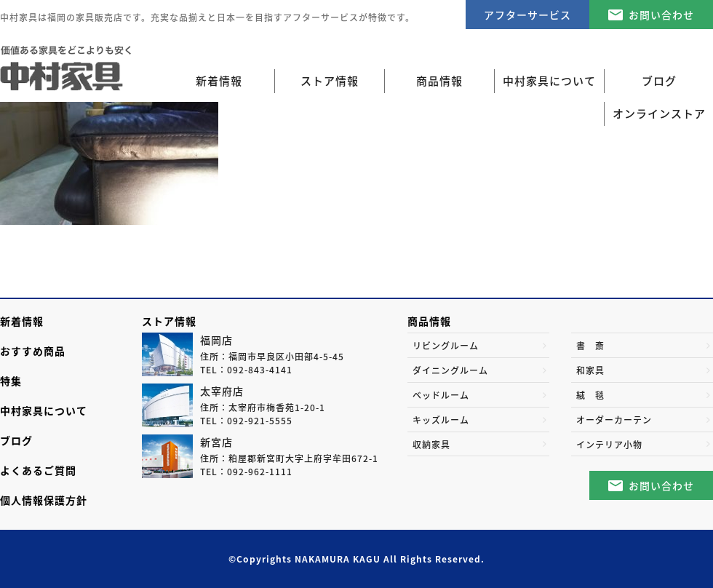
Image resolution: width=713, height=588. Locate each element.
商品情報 (429, 321)
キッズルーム (441, 420)
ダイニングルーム (450, 370)
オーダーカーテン (614, 420)
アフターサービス (527, 15)
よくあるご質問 (38, 470)
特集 (11, 381)
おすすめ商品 (33, 351)
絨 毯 (590, 395)
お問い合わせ (661, 15)
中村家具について (44, 410)
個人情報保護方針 (44, 500)
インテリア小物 (609, 445)
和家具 (590, 370)
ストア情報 (169, 321)
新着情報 (219, 81)
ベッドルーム (441, 395)
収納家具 (431, 445)
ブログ (16, 440)
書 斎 (590, 346)
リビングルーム (446, 346)
